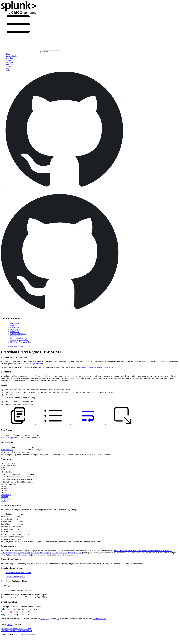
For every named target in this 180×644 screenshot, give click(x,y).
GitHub (10, 628)
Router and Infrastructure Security (18, 576)
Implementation (16, 336)
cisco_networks (7, 453)
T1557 (4, 485)
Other (15, 441)
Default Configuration (18, 334)
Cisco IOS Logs (7, 441)
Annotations (15, 332)
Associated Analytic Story (20, 340)
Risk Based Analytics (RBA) (21, 342)
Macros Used (15, 330)
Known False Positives (19, 338)
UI (58, 622)
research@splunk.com (35, 363)
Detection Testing (17, 346)
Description (14, 323)
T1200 (4, 480)
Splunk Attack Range (100, 622)
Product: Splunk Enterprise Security (103, 367)
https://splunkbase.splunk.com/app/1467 (16, 558)
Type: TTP (86, 367)
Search (13, 325)
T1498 (4, 483)
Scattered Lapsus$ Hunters (15, 580)
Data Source (15, 328)
